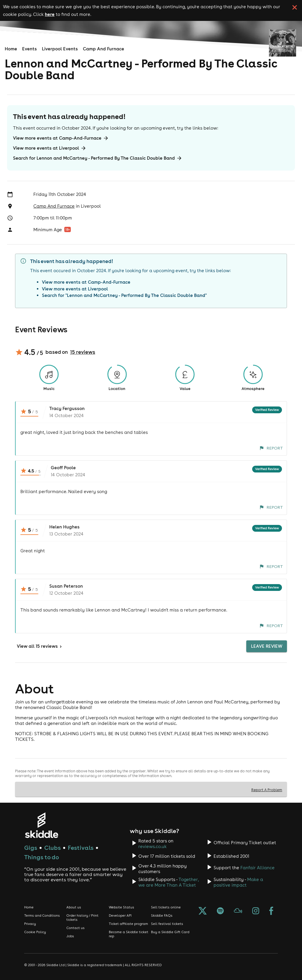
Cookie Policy (35, 932)
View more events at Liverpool (50, 148)
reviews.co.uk (152, 846)
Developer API (120, 915)
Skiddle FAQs (162, 915)
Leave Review (267, 646)
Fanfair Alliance (257, 868)
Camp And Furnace (104, 49)
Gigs (31, 848)
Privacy (30, 924)
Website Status (122, 907)
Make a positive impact (238, 882)
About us (74, 907)
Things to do (42, 857)
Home (11, 49)
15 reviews (83, 352)
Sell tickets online (166, 907)
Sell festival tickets (167, 924)
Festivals (81, 848)
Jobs (70, 936)
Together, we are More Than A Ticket (169, 882)
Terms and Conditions (42, 915)
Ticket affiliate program (128, 924)
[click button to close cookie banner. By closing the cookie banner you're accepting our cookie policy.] (295, 7)
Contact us (75, 928)
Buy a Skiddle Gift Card (170, 932)
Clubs (52, 848)
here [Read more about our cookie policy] (50, 14)
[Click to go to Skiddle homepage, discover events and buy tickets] (41, 825)
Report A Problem (267, 790)
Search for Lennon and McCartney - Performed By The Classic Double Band (98, 158)
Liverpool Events (60, 49)
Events (29, 49)
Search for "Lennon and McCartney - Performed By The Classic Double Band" (124, 295)
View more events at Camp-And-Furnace (61, 138)
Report (271, 448)
